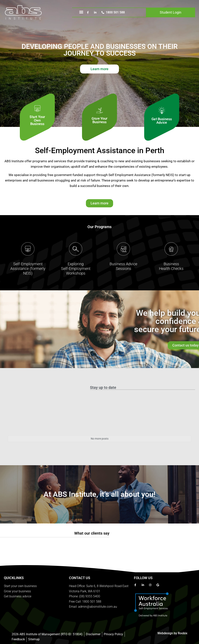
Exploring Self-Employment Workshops (76, 269)
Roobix (183, 633)
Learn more (99, 69)
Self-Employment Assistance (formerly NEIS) (28, 269)
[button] (81, 12)
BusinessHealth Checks (171, 266)
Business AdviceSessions (123, 266)
